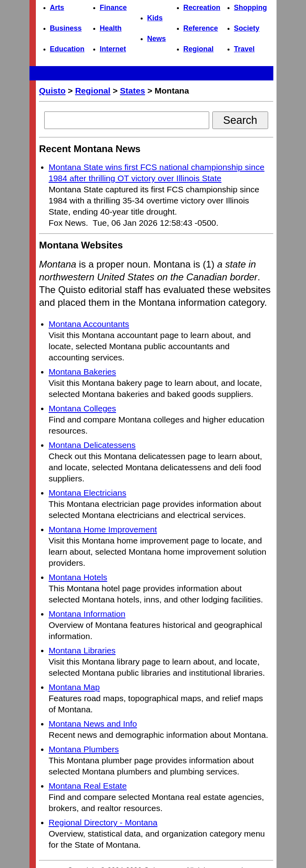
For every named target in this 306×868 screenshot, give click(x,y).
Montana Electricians (87, 493)
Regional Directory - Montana (103, 822)
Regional (198, 49)
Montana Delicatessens (92, 445)
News (156, 39)
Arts (57, 8)
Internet (113, 49)
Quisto (52, 91)
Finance (113, 8)
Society (247, 28)
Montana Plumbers (84, 749)
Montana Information (87, 614)
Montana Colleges (82, 408)
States (132, 91)
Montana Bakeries (82, 372)
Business (66, 28)
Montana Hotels (78, 577)
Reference (201, 28)
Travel (244, 49)
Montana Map (74, 687)
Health (111, 28)
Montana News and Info (93, 724)
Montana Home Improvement (103, 529)
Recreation (202, 8)
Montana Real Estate (88, 786)
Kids (155, 18)
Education (67, 49)
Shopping (250, 8)
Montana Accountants (89, 324)
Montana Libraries (82, 650)
